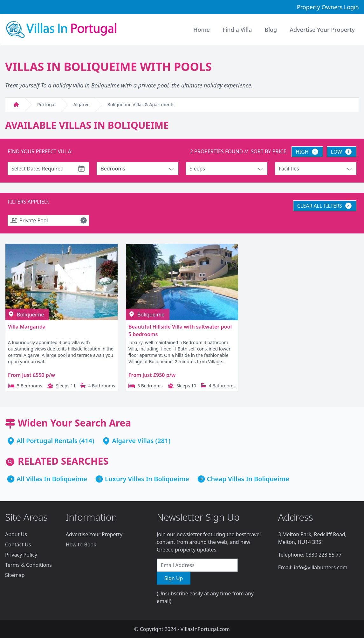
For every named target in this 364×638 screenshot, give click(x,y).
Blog (271, 30)
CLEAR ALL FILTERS (325, 206)
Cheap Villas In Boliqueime (248, 479)
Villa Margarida (27, 327)
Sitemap (15, 575)
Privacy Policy (21, 555)
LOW (342, 152)
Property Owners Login (328, 7)
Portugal (46, 104)
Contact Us (18, 544)
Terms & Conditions (28, 565)
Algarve (82, 104)
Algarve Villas (133, 441)
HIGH (307, 152)
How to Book (81, 544)
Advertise (322, 30)
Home (202, 30)
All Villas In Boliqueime (52, 479)
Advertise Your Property (94, 534)
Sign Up (174, 578)
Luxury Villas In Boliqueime (147, 479)
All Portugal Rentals (47, 441)
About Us (16, 534)
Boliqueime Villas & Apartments (141, 104)
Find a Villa (237, 30)
